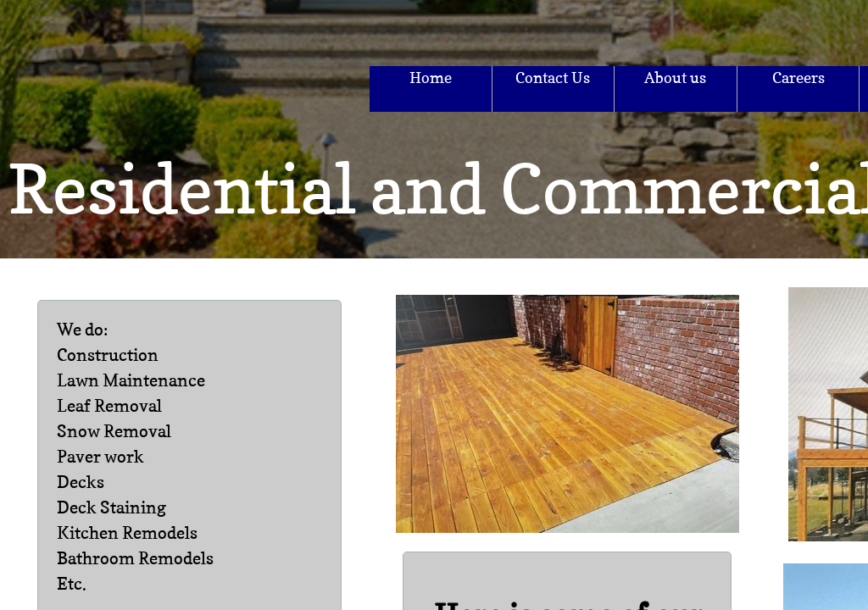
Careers (798, 78)
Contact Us (553, 78)
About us (675, 78)
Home (431, 78)
